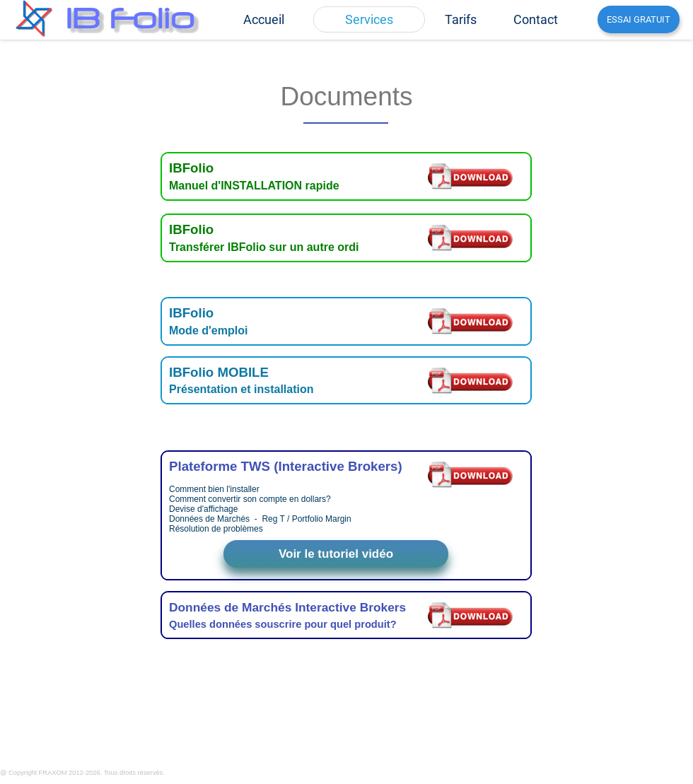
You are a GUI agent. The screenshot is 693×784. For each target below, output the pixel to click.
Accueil (264, 19)
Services (369, 19)
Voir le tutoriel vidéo (336, 554)
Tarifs (461, 19)
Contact (536, 19)
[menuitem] (264, 19)
